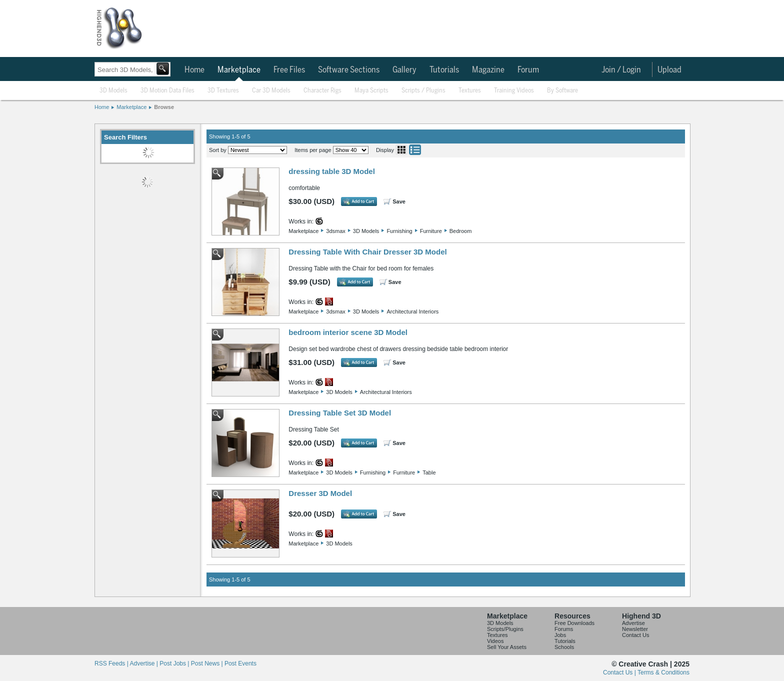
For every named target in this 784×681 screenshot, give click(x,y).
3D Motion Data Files (167, 91)
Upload (669, 70)
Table (429, 472)
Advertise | (144, 663)
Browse (164, 107)
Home (194, 70)
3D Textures (223, 91)
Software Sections (349, 70)
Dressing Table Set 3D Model (340, 413)
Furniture (431, 231)
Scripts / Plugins (423, 91)
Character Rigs (322, 91)
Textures (470, 91)
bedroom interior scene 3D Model (348, 332)
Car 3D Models (271, 91)
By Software (562, 91)
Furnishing (399, 231)
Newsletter (635, 629)
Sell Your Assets (507, 647)
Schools (564, 647)
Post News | (208, 663)
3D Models (113, 91)
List (415, 150)
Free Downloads (574, 623)
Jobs (560, 635)
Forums (564, 629)
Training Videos (514, 91)
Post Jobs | (175, 663)
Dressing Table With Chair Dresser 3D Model (367, 252)
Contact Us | (620, 672)
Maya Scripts (371, 91)
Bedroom (461, 231)
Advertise (633, 623)
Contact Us (635, 635)
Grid (401, 150)
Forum (528, 70)
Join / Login (621, 70)
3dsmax (336, 231)
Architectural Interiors (412, 311)
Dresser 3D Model (320, 493)
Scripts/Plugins (505, 629)
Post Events (240, 663)
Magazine (488, 70)
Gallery (404, 70)
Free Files (289, 70)
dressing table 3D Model (332, 171)
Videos (495, 641)
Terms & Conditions (663, 672)
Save (399, 201)
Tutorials (444, 70)
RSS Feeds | (112, 663)
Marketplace (239, 70)
